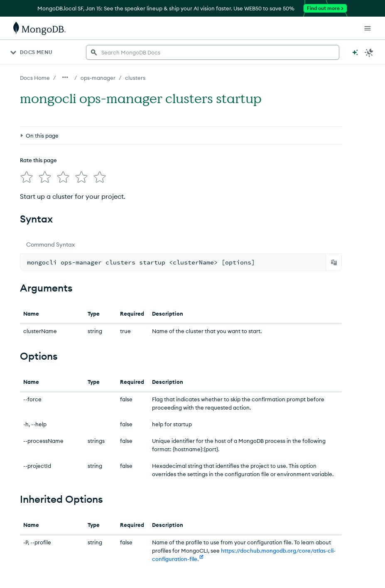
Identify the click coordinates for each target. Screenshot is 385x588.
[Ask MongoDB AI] (355, 52)
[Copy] (334, 262)
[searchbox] (213, 52)
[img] (27, 177)
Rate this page (38, 160)
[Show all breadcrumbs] (65, 77)
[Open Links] (368, 28)
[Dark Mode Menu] (369, 52)
